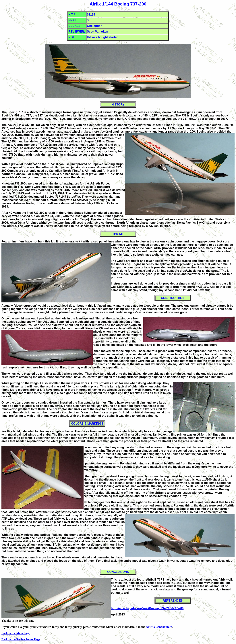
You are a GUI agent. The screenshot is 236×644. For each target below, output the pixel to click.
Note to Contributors (159, 627)
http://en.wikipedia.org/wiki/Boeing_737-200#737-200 (147, 608)
